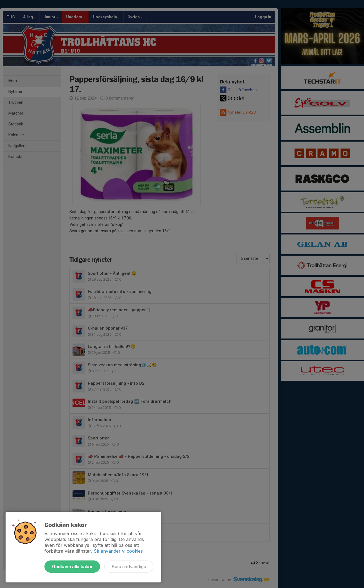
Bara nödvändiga (129, 567)
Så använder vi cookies (118, 551)
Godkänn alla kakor (72, 567)
